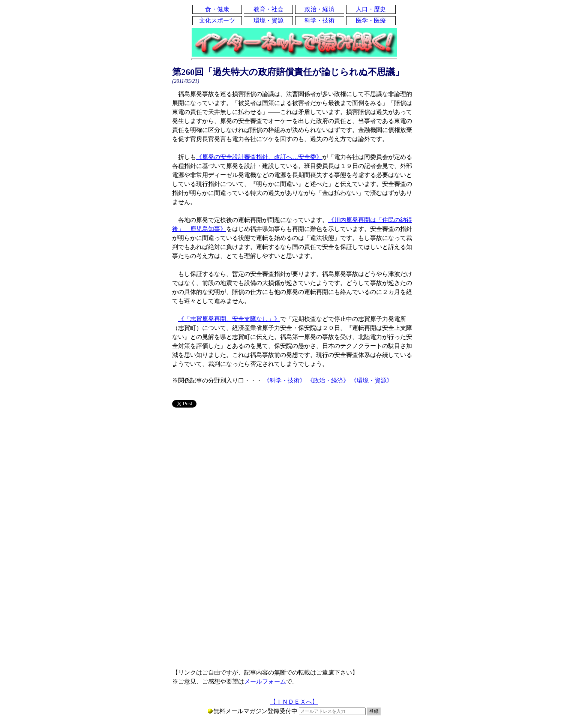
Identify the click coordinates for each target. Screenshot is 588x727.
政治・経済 (319, 9)
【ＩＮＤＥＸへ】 (294, 702)
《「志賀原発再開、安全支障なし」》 (229, 319)
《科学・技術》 (285, 380)
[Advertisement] (294, 472)
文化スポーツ (217, 20)
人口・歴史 (371, 9)
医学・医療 (371, 20)
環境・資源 (268, 20)
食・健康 (217, 9)
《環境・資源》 (372, 380)
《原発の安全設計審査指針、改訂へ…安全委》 (259, 157)
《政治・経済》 (328, 380)
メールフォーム (265, 681)
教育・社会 (268, 9)
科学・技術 (319, 20)
